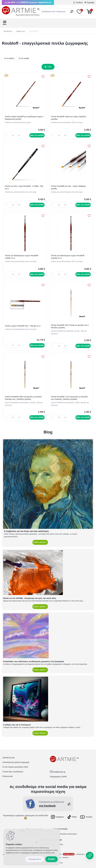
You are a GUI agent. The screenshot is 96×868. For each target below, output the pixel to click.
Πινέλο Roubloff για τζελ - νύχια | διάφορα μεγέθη (68, 187)
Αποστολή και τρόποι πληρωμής (16, 762)
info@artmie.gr (59, 772)
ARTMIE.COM (69, 854)
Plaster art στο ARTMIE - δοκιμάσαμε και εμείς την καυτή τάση (30, 598)
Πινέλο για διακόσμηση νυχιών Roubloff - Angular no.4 (68, 257)
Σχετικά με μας (9, 757)
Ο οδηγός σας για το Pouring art (17, 725)
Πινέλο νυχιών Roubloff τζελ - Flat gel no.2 (23, 326)
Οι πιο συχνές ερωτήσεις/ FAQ (15, 767)
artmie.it (66, 857)
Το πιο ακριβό (24, 58)
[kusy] (13, 135)
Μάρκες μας (21, 31)
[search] (72, 13)
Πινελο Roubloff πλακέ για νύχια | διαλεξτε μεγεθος (69, 118)
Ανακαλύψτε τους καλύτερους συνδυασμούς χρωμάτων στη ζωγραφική (33, 661)
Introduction (8, 31)
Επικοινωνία (8, 776)
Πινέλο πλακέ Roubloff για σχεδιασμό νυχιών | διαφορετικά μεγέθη (24, 118)
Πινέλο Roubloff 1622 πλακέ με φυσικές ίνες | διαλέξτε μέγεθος (70, 326)
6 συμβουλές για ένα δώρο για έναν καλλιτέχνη (26, 531)
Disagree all (35, 859)
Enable (51, 859)
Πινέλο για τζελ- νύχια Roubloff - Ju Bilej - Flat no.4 (24, 187)
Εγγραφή (90, 2)
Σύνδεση (79, 2)
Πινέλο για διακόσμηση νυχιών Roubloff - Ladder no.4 (22, 257)
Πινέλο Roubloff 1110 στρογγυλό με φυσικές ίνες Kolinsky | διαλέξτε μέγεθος (69, 398)
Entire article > (40, 542)
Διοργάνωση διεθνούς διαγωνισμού (65, 834)
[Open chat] (90, 856)
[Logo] (21, 11)
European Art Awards (60, 829)
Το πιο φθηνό (9, 58)
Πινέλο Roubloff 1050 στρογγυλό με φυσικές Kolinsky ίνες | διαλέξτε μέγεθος (23, 398)
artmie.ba (80, 854)
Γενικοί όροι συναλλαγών (13, 772)
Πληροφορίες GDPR (58, 777)
